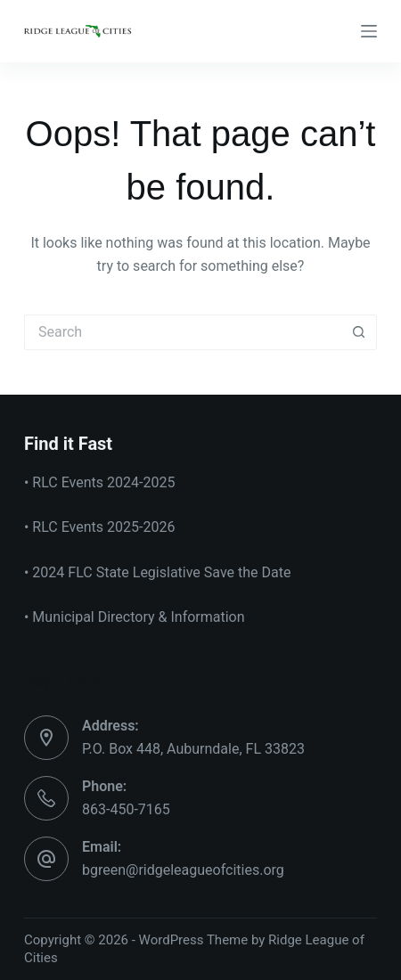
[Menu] (369, 31)
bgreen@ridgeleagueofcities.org (183, 870)
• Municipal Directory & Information (135, 617)
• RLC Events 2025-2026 (99, 527)
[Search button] (359, 332)
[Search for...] (183, 332)
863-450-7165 (126, 809)
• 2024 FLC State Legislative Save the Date (157, 572)
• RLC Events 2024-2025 (99, 482)
